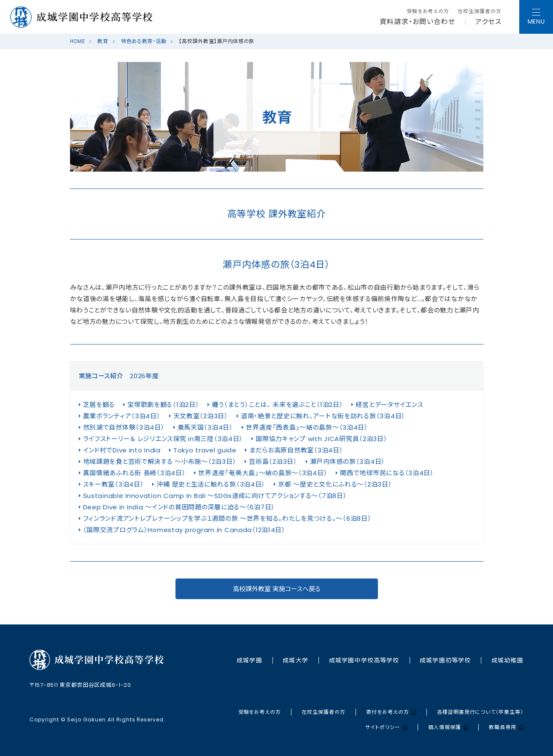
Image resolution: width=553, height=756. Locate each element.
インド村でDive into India (122, 450)
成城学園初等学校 (445, 660)
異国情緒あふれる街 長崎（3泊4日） (135, 473)
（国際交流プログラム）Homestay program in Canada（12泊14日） (184, 530)
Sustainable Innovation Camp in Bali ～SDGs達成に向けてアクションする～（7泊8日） (215, 496)
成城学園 (249, 660)
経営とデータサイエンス (389, 405)
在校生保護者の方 (480, 11)
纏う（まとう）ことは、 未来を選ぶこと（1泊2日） (277, 405)
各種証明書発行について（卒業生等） (480, 712)
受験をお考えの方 (428, 11)
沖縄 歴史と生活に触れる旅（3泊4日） (211, 484)
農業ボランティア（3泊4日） (122, 416)
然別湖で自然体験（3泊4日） (124, 427)
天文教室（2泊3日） (201, 416)
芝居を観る (99, 405)
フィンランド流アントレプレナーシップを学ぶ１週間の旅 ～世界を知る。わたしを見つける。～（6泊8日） (227, 518)
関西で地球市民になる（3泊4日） (387, 473)
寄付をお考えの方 (391, 712)
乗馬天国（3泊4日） (205, 427)
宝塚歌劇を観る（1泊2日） (163, 405)
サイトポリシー (386, 727)
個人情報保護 (448, 727)
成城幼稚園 (507, 660)
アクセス (488, 22)
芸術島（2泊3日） (273, 461)
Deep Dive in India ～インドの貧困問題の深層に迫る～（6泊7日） (179, 507)
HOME (78, 41)
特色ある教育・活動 (144, 41)
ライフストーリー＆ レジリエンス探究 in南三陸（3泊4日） (163, 439)
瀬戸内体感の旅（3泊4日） (348, 461)
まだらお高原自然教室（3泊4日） (296, 450)
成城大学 (295, 660)
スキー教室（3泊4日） (114, 484)
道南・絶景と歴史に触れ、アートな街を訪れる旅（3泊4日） (323, 416)
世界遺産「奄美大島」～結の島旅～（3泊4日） (263, 473)
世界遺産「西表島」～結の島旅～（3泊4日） (307, 427)
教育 (103, 41)
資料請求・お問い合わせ (417, 22)
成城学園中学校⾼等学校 (364, 660)
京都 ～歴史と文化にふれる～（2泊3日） (335, 484)
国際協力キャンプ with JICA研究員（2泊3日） (321, 439)
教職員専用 (506, 727)
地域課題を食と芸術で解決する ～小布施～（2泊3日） (160, 461)
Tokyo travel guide (205, 450)
